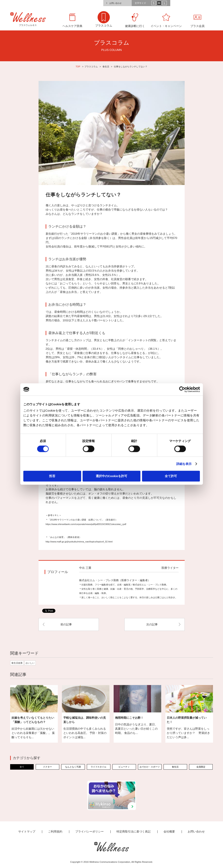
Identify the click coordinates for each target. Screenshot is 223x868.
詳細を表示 (184, 464)
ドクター (47, 767)
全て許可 (171, 476)
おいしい (30, 663)
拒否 (52, 476)
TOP (78, 67)
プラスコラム (91, 67)
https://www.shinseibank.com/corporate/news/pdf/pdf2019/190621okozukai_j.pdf (86, 524)
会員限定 (201, 767)
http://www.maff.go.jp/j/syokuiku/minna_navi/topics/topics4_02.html (79, 542)
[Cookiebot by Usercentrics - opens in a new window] (182, 389)
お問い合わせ (115, 3)
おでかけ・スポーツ (150, 767)
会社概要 (169, 831)
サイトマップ (27, 831)
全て (22, 767)
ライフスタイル (99, 767)
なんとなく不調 (73, 767)
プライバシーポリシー (89, 831)
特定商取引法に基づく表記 (134, 831)
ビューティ (124, 767)
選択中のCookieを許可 (111, 476)
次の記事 (152, 624)
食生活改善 (17, 663)
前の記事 (66, 624)
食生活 (106, 67)
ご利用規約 (55, 831)
